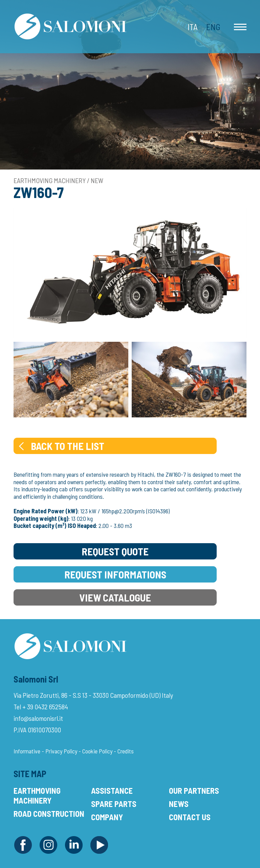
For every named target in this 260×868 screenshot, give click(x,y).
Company (107, 817)
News (179, 804)
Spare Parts (114, 804)
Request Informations (115, 574)
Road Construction (49, 814)
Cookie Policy (97, 751)
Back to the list (61, 446)
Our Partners (194, 791)
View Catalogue (115, 597)
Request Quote (115, 551)
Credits (126, 751)
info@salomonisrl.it (38, 718)
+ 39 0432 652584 (45, 707)
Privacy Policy (61, 751)
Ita (193, 27)
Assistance (112, 791)
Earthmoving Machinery (37, 795)
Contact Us (190, 817)
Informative (27, 751)
